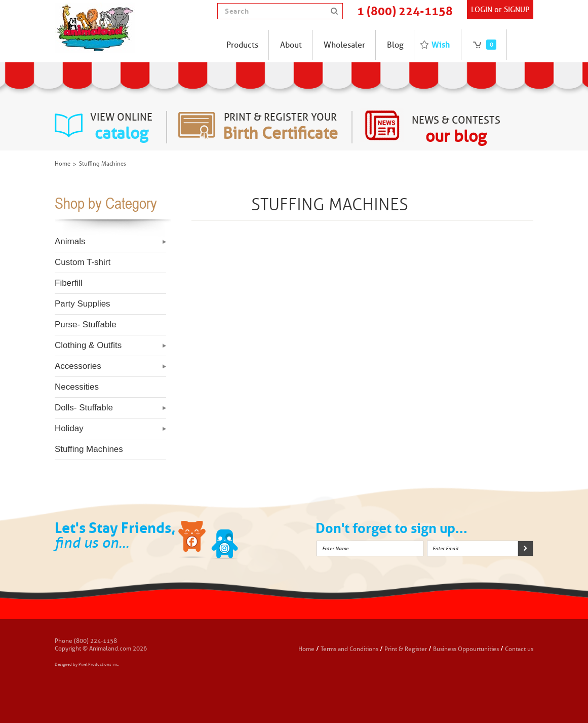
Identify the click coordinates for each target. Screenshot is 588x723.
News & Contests (456, 130)
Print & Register (406, 649)
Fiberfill (69, 283)
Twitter (225, 541)
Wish (441, 45)
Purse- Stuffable (86, 325)
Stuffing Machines (89, 449)
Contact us (519, 649)
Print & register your (280, 127)
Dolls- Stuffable (84, 408)
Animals (70, 241)
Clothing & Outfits (88, 345)
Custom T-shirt (83, 262)
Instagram (257, 541)
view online (121, 127)
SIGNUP (517, 10)
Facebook (193, 541)
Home (63, 164)
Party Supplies (83, 304)
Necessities (77, 387)
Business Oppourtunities (466, 649)
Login (482, 10)
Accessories (78, 366)
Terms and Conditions (350, 649)
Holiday (69, 428)
